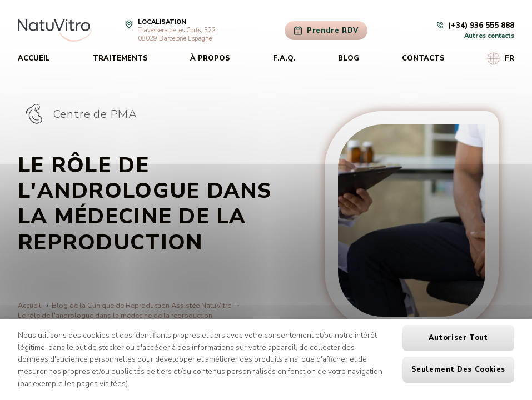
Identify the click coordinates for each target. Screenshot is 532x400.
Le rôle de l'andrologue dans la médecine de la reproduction (115, 316)
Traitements (120, 58)
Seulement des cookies (458, 369)
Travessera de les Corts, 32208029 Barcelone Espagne (177, 34)
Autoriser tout (458, 338)
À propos (210, 58)
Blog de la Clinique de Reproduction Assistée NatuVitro (142, 306)
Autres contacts (489, 36)
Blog (349, 58)
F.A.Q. (284, 58)
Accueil (34, 58)
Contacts (423, 58)
